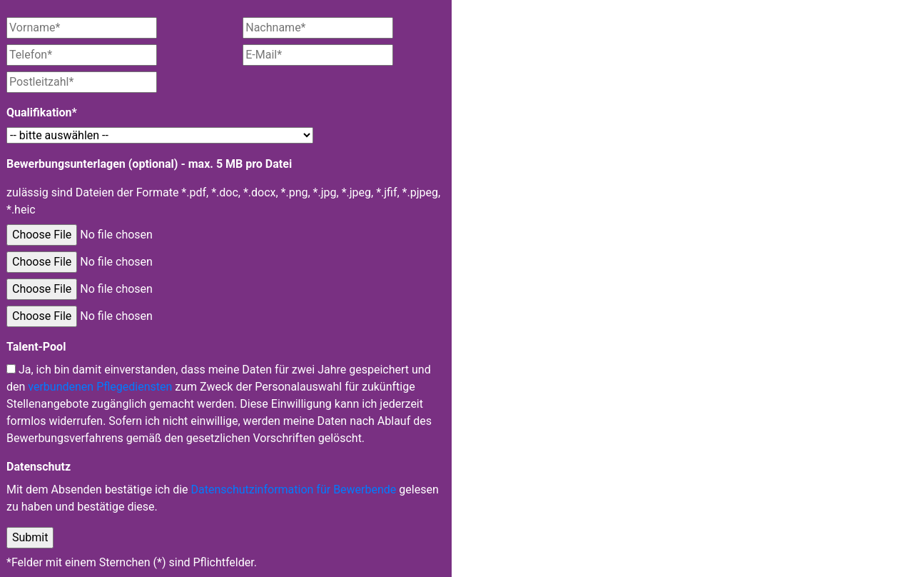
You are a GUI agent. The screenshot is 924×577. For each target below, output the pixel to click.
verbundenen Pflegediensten (100, 387)
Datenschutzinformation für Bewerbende (294, 490)
